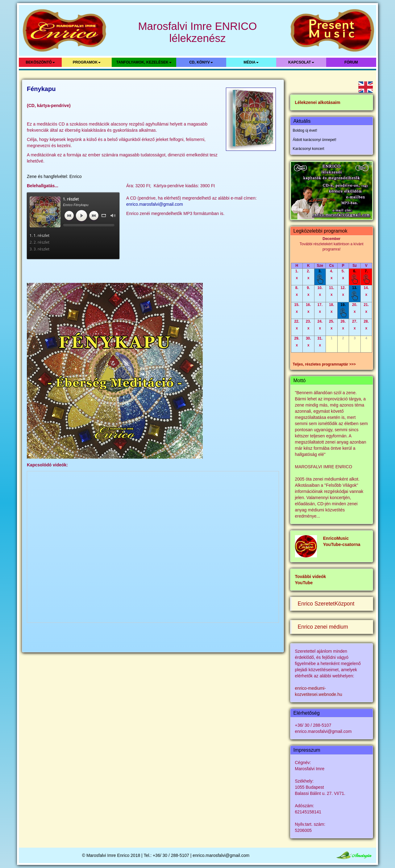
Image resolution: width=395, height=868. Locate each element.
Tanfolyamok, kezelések (144, 62)
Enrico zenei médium (323, 627)
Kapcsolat (301, 62)
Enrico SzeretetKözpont (326, 604)
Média (251, 62)
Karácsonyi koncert (309, 149)
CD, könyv (201, 62)
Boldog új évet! (305, 130)
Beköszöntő (40, 62)
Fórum (351, 62)
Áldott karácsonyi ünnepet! (315, 140)
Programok (87, 62)
